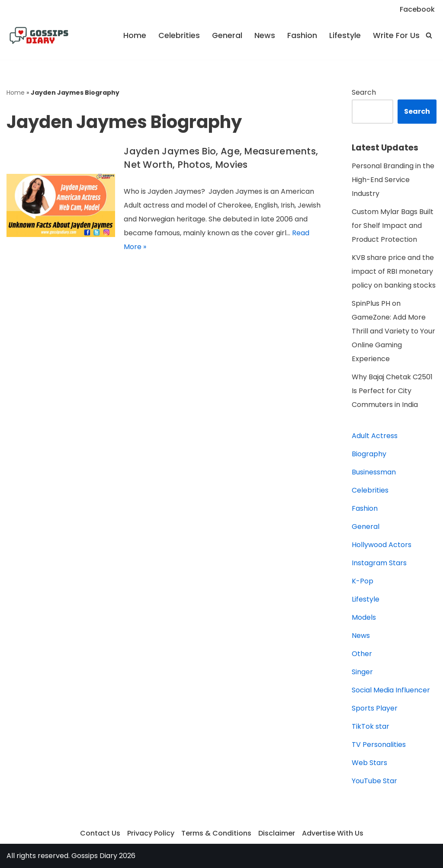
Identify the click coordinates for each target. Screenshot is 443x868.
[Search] (429, 35)
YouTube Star (374, 781)
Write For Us (396, 35)
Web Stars (369, 763)
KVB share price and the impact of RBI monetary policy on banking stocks (394, 271)
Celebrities (179, 35)
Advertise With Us (333, 833)
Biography (369, 454)
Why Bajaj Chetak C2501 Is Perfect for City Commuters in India (392, 391)
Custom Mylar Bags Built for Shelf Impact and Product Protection (393, 226)
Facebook (417, 9)
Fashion (302, 35)
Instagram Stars (379, 563)
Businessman (374, 472)
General (227, 35)
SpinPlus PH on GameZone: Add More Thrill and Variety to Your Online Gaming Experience (393, 331)
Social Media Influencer (391, 690)
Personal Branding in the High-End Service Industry (393, 180)
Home (135, 35)
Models (364, 617)
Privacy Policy (151, 833)
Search (364, 92)
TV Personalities (379, 745)
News (265, 35)
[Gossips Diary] (39, 35)
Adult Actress (375, 436)
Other (362, 654)
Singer (362, 672)
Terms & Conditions (216, 833)
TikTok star (371, 726)
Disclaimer (277, 833)
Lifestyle (345, 35)
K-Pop (363, 581)
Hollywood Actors (382, 545)
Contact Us (100, 833)
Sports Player (375, 708)
